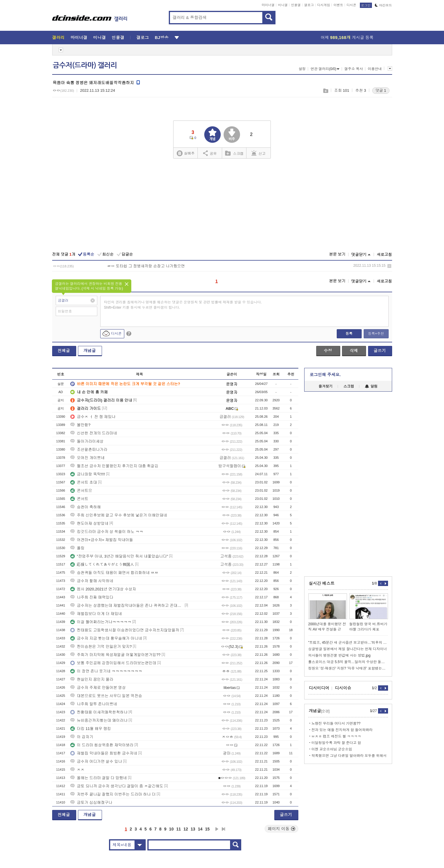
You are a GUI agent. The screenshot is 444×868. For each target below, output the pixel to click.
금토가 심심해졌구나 (91, 802)
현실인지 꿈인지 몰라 (92, 679)
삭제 (389, 266)
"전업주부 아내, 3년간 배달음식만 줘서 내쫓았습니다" (119, 556)
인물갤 (296, 5)
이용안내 (375, 69)
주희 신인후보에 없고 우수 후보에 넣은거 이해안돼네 (119, 515)
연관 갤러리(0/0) (325, 69)
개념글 (90, 351)
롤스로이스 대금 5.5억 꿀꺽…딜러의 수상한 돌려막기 (348, 662)
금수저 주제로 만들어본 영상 (98, 688)
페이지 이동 (282, 829)
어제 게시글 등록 (347, 38)
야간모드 (383, 5)
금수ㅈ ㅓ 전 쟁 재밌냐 (93, 417)
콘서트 (79, 499)
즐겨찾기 (326, 386)
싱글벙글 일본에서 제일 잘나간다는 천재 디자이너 (348, 649)
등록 (349, 334)
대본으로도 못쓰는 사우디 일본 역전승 (106, 696)
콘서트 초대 (84, 482)
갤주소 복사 (354, 69)
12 (186, 829)
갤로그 (309, 5)
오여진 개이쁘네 (87, 458)
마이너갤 (268, 5)
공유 (210, 153)
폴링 (77, 548)
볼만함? (80, 425)
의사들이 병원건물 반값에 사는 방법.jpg (340, 655)
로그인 (366, 5)
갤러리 (58, 38)
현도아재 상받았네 (89, 523)
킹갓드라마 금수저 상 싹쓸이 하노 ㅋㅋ (107, 532)
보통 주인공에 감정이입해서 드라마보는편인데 (113, 663)
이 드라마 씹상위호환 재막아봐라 (102, 745)
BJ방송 (162, 38)
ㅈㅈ (77, 770)
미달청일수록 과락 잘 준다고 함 (336, 743)
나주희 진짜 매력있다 (92, 597)
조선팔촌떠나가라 (89, 450)
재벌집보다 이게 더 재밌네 (96, 614)
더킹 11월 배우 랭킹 (91, 729)
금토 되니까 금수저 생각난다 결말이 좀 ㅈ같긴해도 (117, 786)
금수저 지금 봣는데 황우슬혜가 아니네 (106, 638)
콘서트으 (81, 491)
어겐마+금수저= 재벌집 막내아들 (102, 540)
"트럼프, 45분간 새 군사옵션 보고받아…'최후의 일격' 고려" (348, 643)
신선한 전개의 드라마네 (94, 433)
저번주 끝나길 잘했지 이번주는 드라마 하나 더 (113, 794)
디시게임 (324, 5)
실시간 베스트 (322, 583)
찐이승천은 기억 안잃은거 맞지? (101, 647)
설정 (302, 69)
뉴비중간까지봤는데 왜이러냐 (99, 720)
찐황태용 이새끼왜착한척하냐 (99, 712)
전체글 (64, 351)
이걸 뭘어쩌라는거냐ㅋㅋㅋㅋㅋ (101, 622)
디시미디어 (319, 688)
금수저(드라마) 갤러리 (85, 65)
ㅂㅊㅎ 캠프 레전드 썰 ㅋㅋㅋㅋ (336, 736)
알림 (371, 386)
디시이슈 (343, 688)
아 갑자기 (82, 737)
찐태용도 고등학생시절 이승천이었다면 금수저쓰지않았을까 (125, 630)
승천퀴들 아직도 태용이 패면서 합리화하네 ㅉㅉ (114, 573)
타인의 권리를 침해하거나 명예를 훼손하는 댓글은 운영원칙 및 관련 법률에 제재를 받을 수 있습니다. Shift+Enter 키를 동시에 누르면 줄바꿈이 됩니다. (183, 305)
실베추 (186, 153)
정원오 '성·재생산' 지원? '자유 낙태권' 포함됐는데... (348, 668)
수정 (328, 351)
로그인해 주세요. (325, 375)
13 (193, 829)
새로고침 (385, 255)
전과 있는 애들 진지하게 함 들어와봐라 (342, 730)
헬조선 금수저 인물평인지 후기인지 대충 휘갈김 (114, 466)
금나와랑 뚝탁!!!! (88, 474)
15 (207, 829)
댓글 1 (381, 90)
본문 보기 (337, 254)
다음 (217, 829)
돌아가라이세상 (87, 441)
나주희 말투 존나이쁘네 (94, 704)
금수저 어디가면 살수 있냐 (96, 761)
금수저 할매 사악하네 (92, 581)
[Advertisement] (222, 206)
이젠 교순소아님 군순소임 (332, 749)
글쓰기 (380, 351)
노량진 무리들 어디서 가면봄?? (336, 723)
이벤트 (338, 5)
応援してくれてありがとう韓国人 (102, 564)
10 (171, 829)
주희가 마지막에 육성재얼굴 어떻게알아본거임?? (115, 655)
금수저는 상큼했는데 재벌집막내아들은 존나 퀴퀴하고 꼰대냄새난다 (127, 605)
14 (200, 829)
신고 (258, 153)
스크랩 (325, 91)
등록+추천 (376, 334)
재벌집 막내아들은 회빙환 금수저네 (104, 753)
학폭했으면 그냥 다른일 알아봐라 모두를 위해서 (349, 756)
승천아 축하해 (86, 507)
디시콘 (352, 5)
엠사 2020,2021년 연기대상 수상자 (103, 589)
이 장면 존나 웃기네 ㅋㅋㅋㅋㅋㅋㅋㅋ (106, 671)
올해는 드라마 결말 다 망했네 (98, 778)
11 (178, 829)
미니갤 (283, 5)
